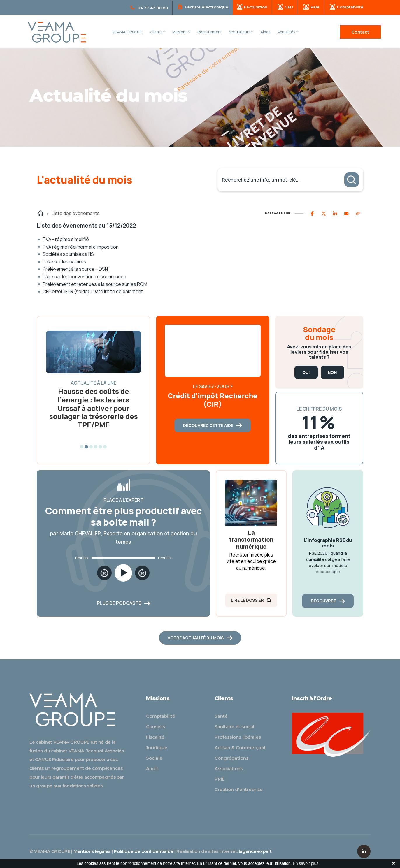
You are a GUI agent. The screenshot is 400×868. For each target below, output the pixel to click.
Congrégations (231, 758)
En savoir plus (306, 863)
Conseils (156, 727)
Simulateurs (241, 32)
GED (285, 7)
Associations (229, 768)
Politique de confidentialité (143, 851)
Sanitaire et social (234, 727)
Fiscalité (155, 737)
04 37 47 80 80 (149, 8)
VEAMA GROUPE (128, 32)
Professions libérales (238, 737)
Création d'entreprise (239, 789)
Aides (265, 32)
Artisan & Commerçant (240, 748)
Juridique (157, 748)
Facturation (252, 7)
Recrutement (210, 32)
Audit (152, 768)
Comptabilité (347, 7)
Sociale (154, 758)
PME (220, 779)
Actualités (288, 32)
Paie (312, 7)
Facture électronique (203, 7)
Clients (158, 32)
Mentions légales (92, 851)
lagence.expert (255, 851)
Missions (181, 32)
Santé (221, 716)
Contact (360, 32)
